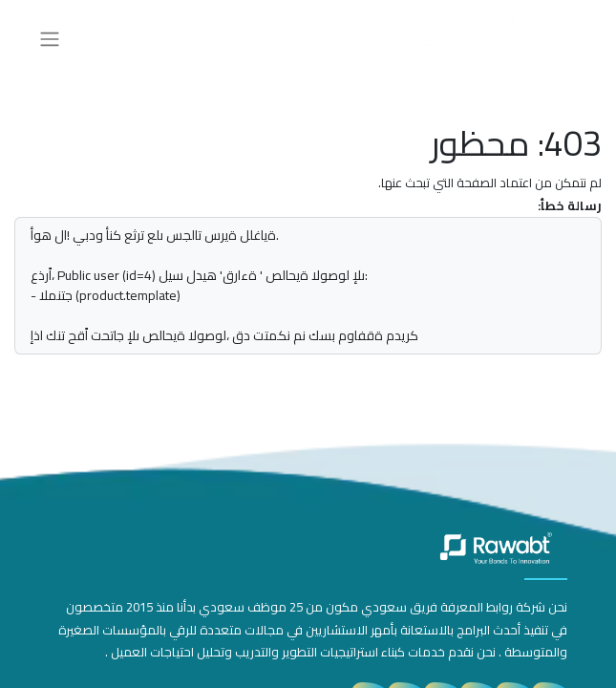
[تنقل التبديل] (50, 38)
